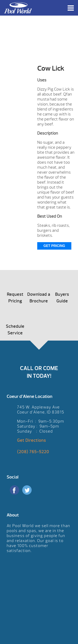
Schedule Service (15, 330)
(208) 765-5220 (33, 452)
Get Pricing (54, 246)
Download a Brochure (39, 298)
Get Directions (32, 440)
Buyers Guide (62, 298)
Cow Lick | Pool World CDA (18, 8)
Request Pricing (15, 298)
